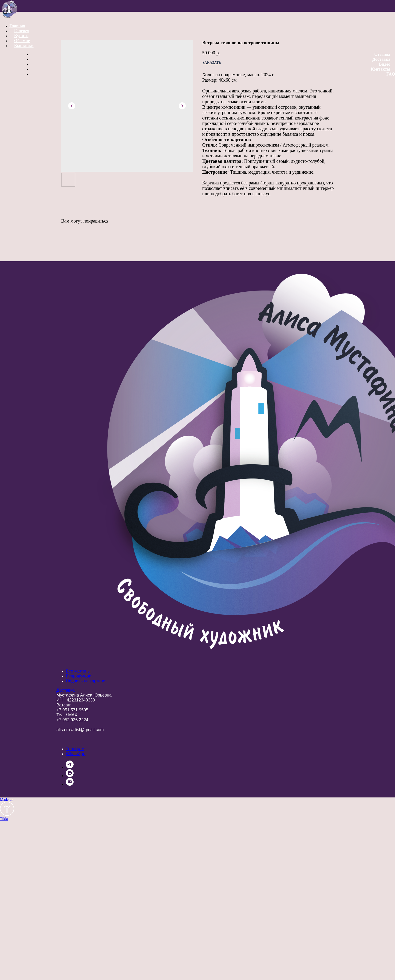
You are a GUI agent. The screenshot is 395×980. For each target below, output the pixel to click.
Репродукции (79, 676)
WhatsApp (76, 754)
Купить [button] (21, 36)
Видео (385, 64)
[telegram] (70, 767)
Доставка (381, 59)
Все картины (78, 671)
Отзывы (382, 54)
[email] (70, 784)
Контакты (381, 69)
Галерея (22, 31)
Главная (17, 26)
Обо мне (22, 41)
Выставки (24, 46)
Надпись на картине (86, 681)
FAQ (391, 74)
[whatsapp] (70, 776)
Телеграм (75, 749)
